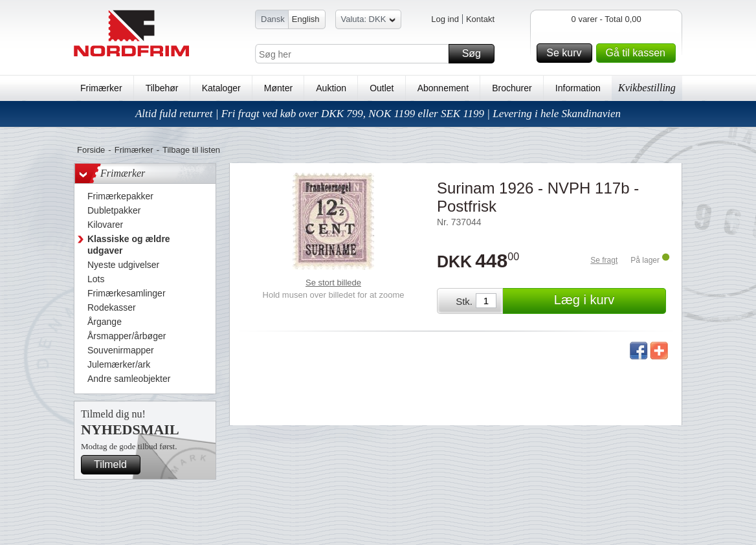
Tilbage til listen (191, 150)
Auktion (331, 88)
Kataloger (221, 88)
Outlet (382, 88)
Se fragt (604, 260)
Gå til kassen (639, 53)
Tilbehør (162, 88)
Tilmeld (115, 465)
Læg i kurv (608, 301)
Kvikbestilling (647, 88)
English (306, 19)
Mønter (278, 88)
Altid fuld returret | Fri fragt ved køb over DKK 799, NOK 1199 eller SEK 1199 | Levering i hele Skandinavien (378, 114)
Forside (91, 150)
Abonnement (443, 88)
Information (578, 88)
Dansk (273, 19)
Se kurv (567, 53)
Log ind (445, 19)
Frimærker (101, 88)
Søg (476, 54)
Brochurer (512, 88)
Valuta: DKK (369, 21)
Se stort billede (333, 283)
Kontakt (480, 19)
